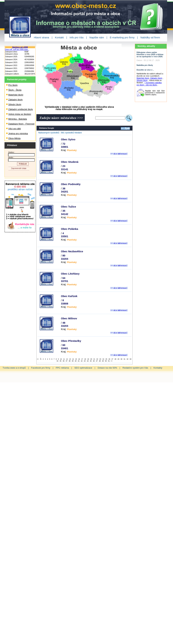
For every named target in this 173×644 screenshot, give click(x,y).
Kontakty (158, 368)
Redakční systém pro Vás (135, 368)
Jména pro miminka (18, 133)
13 (70, 359)
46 (94, 361)
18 (85, 359)
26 (109, 359)
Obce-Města (14, 138)
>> (112, 361)
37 (66, 361)
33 (130, 359)
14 (73, 359)
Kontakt (59, 37)
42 (81, 361)
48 (100, 361)
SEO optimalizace (83, 368)
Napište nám (97, 37)
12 (67, 359)
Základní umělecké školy (21, 109)
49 (103, 361)
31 (124, 359)
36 (63, 361)
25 (106, 359)
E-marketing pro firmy (122, 37)
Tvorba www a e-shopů (14, 368)
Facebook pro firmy (41, 368)
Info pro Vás (77, 37)
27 (112, 359)
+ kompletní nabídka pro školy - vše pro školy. (149, 84)
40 (75, 361)
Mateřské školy (16, 95)
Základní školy (15, 100)
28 (115, 359)
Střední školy (15, 104)
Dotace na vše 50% (107, 368)
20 (91, 359)
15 (76, 359)
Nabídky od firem (150, 37)
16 (79, 359)
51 (109, 361)
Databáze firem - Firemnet (21, 124)
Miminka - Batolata (18, 119)
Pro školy (13, 85)
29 (118, 359)
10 (61, 359)
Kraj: (69, 150)
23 (100, 359)
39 (72, 361)
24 (103, 359)
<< (38, 359)
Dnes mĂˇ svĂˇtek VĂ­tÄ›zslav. (17, 50)
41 (78, 361)
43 (84, 361)
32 (127, 359)
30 (121, 359)
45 (91, 361)
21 (94, 359)
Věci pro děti (15, 129)
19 (88, 359)
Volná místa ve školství (20, 114)
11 (64, 359)
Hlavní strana (41, 37)
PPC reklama (62, 368)
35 (60, 361)
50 (106, 361)
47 (97, 361)
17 (82, 359)
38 (69, 361)
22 (97, 359)
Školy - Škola (15, 90)
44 (88, 361)
